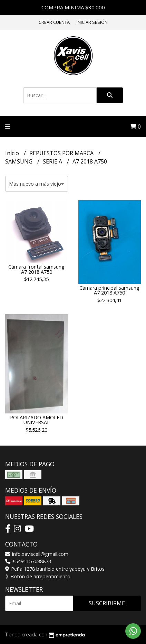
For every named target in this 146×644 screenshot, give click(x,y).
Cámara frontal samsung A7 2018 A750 (36, 269)
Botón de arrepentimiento (38, 576)
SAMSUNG (20, 161)
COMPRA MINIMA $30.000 (73, 7)
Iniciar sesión (92, 22)
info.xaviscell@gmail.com (37, 554)
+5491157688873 (28, 561)
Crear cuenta (54, 22)
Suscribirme (107, 603)
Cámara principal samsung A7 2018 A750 (109, 290)
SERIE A (53, 161)
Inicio (13, 153)
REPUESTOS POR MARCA (62, 153)
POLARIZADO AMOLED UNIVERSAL (37, 420)
